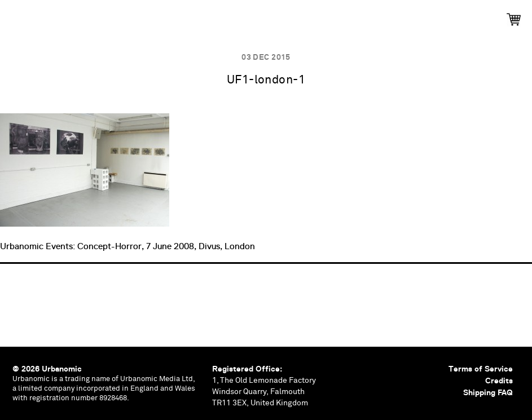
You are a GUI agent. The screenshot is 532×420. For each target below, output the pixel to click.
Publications (66, 16)
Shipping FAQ (488, 392)
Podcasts (225, 16)
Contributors (402, 16)
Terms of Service (481, 369)
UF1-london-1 (266, 80)
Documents (309, 16)
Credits (499, 381)
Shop (482, 16)
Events (148, 16)
